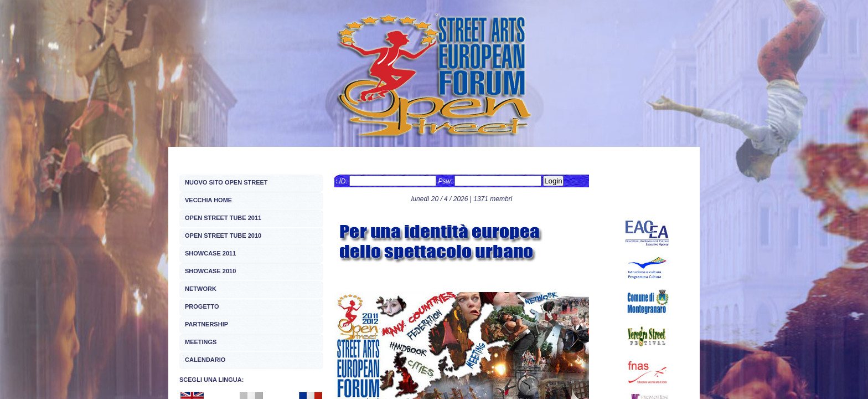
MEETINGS (201, 342)
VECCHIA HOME (208, 200)
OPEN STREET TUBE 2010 (223, 236)
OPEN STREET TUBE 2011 (223, 218)
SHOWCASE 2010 (210, 271)
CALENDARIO (205, 360)
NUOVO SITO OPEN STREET (226, 182)
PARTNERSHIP (206, 324)
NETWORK (201, 289)
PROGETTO (202, 306)
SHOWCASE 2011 (210, 253)
